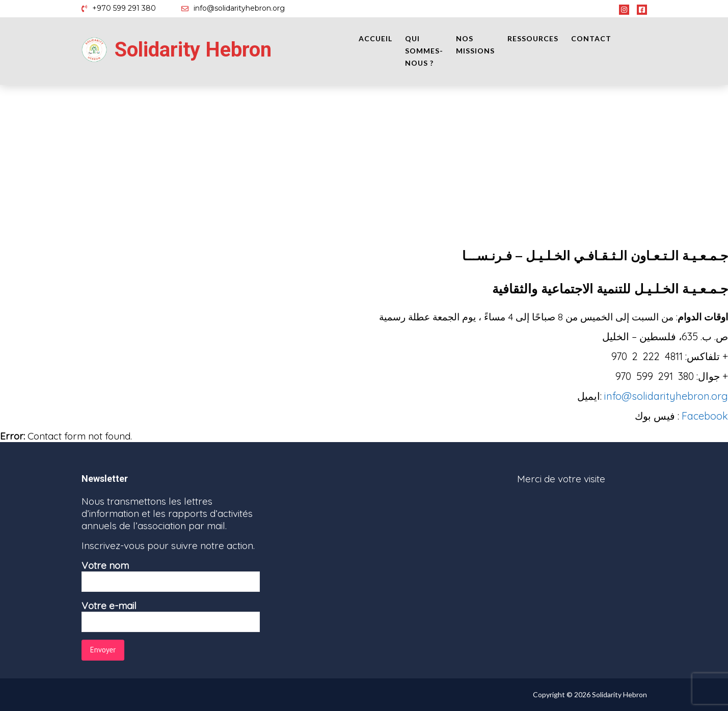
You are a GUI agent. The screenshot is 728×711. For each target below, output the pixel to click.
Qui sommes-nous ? (424, 51)
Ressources (533, 38)
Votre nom (171, 576)
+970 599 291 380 (124, 8)
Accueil (375, 38)
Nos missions (475, 45)
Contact (591, 38)
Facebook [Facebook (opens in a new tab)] (705, 416)
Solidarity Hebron (193, 50)
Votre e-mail (171, 616)
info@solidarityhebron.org (239, 8)
